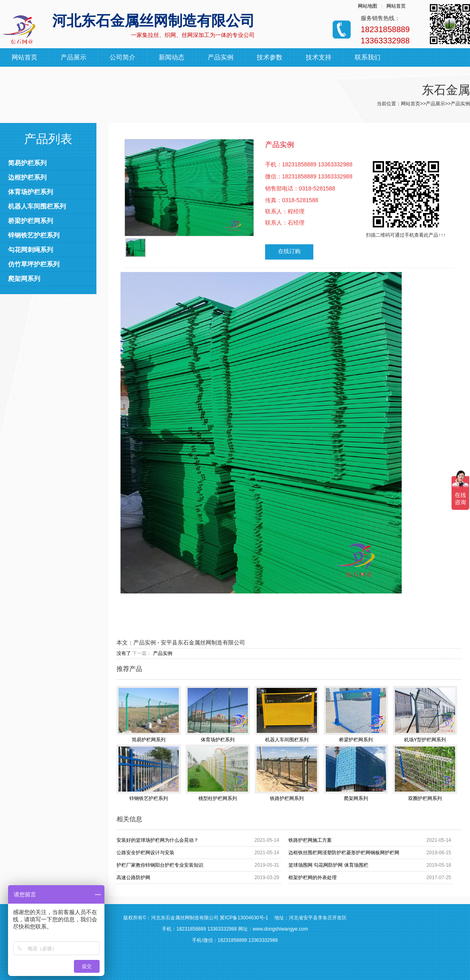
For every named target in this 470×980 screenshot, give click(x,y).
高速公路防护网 (133, 878)
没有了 (124, 653)
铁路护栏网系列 (287, 773)
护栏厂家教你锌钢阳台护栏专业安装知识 (160, 865)
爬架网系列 (24, 279)
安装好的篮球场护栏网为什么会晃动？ (157, 840)
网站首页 (396, 6)
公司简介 (123, 57)
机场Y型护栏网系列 (425, 714)
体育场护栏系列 (31, 192)
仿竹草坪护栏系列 (34, 264)
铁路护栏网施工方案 (310, 840)
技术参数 (270, 57)
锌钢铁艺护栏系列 (34, 235)
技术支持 (319, 57)
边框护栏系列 (27, 177)
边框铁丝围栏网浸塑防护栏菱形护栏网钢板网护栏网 (344, 853)
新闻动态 (172, 57)
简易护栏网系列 (149, 714)
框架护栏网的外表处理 (313, 878)
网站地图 (368, 6)
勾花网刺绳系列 (31, 250)
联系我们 (368, 57)
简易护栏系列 (27, 163)
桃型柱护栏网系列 (218, 773)
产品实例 (221, 57)
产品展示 (74, 57)
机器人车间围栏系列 (37, 206)
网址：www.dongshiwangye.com (273, 929)
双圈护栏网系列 (425, 773)
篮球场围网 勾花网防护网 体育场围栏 (328, 865)
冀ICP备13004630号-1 (244, 918)
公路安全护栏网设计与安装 (145, 853)
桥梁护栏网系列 (31, 221)
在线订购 (289, 251)
